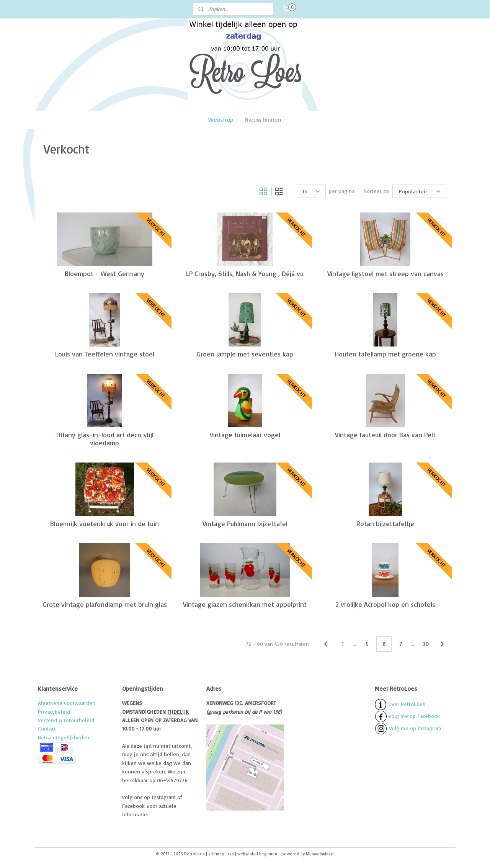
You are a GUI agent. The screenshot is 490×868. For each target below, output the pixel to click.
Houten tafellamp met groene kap (385, 354)
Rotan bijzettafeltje (385, 524)
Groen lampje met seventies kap (245, 354)
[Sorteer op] (419, 191)
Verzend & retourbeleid (66, 720)
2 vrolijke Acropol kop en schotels (385, 604)
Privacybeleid (54, 712)
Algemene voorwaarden (67, 703)
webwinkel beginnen (257, 854)
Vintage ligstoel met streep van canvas (385, 273)
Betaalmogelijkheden (64, 737)
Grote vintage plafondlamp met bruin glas (105, 604)
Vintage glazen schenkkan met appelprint (245, 604)
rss (231, 854)
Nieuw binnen (263, 119)
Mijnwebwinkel (320, 854)
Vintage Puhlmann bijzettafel (245, 524)
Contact (47, 728)
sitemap (216, 854)
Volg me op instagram (415, 728)
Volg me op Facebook (407, 716)
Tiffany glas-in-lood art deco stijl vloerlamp (105, 439)
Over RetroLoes (407, 704)
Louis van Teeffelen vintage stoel (105, 354)
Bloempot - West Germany (105, 273)
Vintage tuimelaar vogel (245, 434)
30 (425, 644)
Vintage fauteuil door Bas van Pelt (385, 434)
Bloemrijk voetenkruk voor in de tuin (105, 524)
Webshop (221, 119)
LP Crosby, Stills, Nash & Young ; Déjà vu (245, 273)
